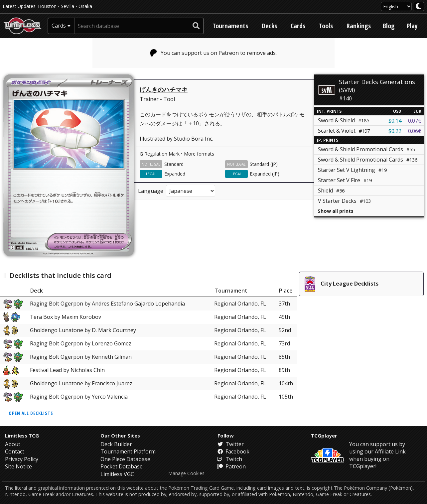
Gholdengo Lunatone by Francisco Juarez (81, 383)
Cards (298, 26)
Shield (331, 190)
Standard (174, 164)
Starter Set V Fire (345, 180)
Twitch (230, 459)
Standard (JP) (264, 164)
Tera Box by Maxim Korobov (66, 317)
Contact (15, 451)
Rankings (359, 26)
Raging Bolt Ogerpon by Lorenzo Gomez (81, 343)
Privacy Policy (22, 459)
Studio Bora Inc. (194, 139)
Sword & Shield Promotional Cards (366, 149)
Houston (47, 6)
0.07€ (415, 121)
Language (151, 191)
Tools (326, 26)
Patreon (232, 466)
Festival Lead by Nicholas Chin (67, 370)
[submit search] (196, 26)
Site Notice (18, 466)
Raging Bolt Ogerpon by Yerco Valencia (79, 397)
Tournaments (230, 26)
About (13, 444)
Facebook (233, 451)
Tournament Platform (128, 451)
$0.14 (395, 121)
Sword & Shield (344, 120)
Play (412, 26)
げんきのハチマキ (164, 89)
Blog (389, 26)
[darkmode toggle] (419, 6)
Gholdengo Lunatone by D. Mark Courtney (83, 330)
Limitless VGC (117, 474)
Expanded (175, 174)
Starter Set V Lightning (352, 170)
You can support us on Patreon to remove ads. (214, 53)
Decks (269, 26)
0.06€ (415, 131)
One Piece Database (125, 459)
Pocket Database (122, 466)
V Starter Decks (344, 201)
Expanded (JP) (265, 174)
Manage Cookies (186, 473)
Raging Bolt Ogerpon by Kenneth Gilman (81, 357)
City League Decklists (342, 284)
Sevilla (68, 6)
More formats (199, 154)
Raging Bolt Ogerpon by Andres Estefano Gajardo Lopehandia (107, 304)
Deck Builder (116, 444)
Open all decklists (31, 413)
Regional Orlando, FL (240, 304)
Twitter (231, 444)
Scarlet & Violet (344, 131)
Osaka (85, 6)
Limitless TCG (22, 436)
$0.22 (395, 131)
